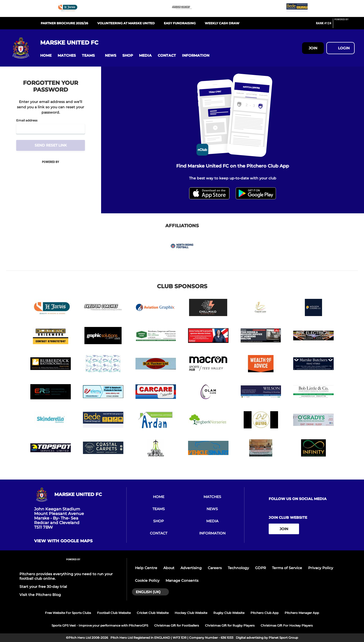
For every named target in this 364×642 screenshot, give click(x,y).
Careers (215, 568)
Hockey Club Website (191, 613)
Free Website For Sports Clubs (68, 613)
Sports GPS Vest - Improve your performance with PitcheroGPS (100, 625)
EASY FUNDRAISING (180, 23)
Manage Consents (182, 581)
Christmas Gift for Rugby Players (230, 625)
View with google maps (63, 541)
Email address (27, 120)
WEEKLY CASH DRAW (222, 23)
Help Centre (146, 568)
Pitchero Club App (265, 613)
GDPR (260, 568)
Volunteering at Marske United (126, 23)
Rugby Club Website (229, 613)
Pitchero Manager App (302, 613)
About (169, 568)
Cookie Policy (147, 581)
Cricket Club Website (153, 613)
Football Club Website (114, 613)
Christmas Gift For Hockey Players (287, 625)
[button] (46, 56)
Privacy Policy (321, 568)
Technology (238, 568)
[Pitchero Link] (345, 25)
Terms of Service (287, 568)
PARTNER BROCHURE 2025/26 (64, 23)
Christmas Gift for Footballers (177, 625)
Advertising (191, 568)
